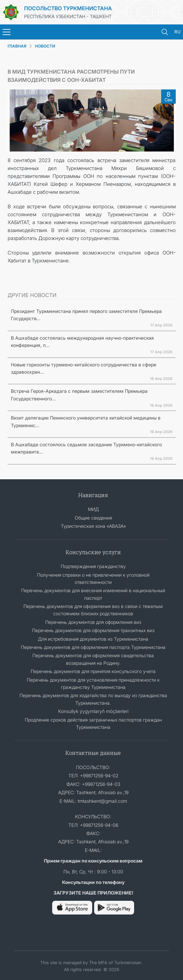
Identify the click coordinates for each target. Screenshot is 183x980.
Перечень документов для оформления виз (93, 622)
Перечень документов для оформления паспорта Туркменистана (93, 647)
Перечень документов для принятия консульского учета (93, 671)
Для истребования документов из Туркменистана (93, 639)
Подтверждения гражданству (93, 566)
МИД (93, 509)
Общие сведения (93, 518)
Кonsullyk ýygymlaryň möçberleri (93, 711)
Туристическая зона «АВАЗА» (93, 526)
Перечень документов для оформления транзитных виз (93, 630)
